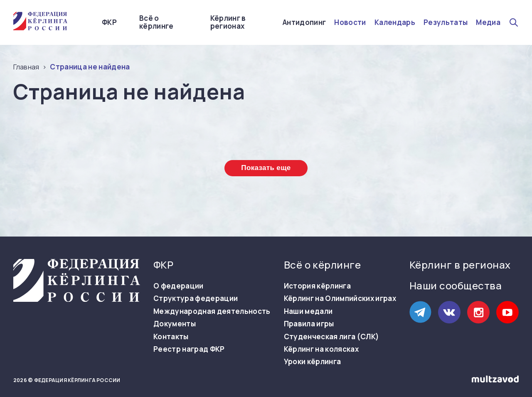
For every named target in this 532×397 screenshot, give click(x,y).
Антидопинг (304, 22)
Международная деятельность (212, 311)
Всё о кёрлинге (156, 22)
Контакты (171, 337)
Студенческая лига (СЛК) (332, 337)
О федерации (179, 286)
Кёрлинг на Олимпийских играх (340, 298)
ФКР (109, 22)
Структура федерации (196, 298)
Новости (350, 22)
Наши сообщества (456, 285)
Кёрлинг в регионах (228, 22)
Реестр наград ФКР (189, 349)
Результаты (446, 22)
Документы (175, 324)
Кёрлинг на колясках (321, 349)
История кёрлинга (317, 286)
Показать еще (266, 168)
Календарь (395, 22)
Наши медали (308, 311)
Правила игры (309, 324)
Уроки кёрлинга (313, 362)
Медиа (488, 22)
